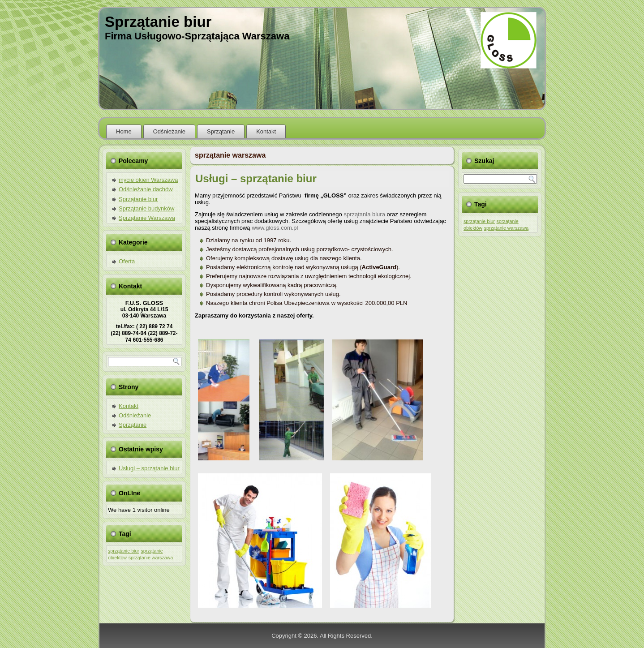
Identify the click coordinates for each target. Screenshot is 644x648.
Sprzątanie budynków (146, 208)
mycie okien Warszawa (148, 180)
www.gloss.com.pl (275, 228)
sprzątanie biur (124, 551)
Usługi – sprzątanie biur (149, 468)
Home (124, 131)
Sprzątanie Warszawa (147, 218)
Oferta (127, 261)
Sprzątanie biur (158, 22)
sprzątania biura (364, 214)
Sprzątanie (221, 131)
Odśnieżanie (169, 131)
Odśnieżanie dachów (146, 189)
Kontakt (266, 131)
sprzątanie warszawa (151, 558)
